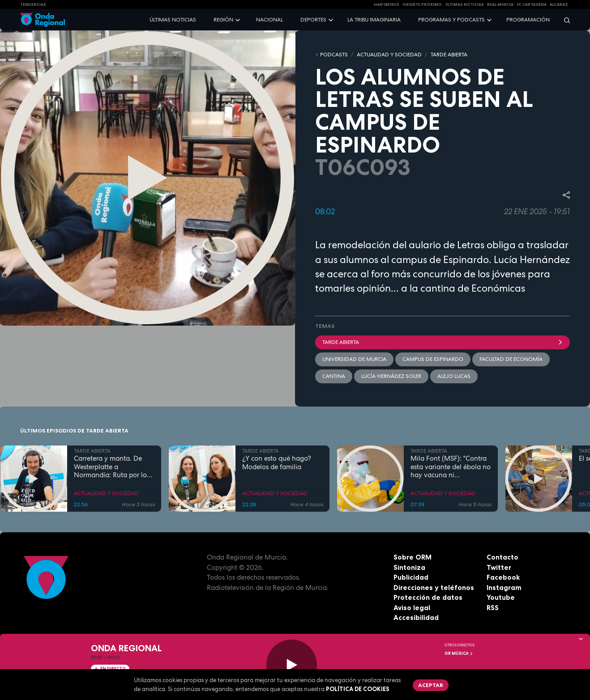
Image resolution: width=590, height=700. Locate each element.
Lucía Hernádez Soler (391, 376)
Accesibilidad (416, 617)
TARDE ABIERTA (449, 55)
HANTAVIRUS (387, 4)
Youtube (501, 597)
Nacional (269, 20)
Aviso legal (412, 608)
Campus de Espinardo (433, 359)
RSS (493, 608)
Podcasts (334, 55)
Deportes (313, 20)
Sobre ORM (413, 557)
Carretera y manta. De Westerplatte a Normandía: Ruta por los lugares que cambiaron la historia (113, 467)
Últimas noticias (173, 20)
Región (223, 20)
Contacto (502, 557)
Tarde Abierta (442, 342)
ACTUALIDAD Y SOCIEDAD (389, 55)
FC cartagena (532, 4)
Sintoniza (409, 567)
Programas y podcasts (451, 20)
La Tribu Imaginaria (374, 20)
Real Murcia (500, 4)
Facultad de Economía (511, 359)
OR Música (459, 653)
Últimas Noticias (465, 4)
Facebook (503, 577)
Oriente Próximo (422, 4)
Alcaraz (559, 4)
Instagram (504, 588)
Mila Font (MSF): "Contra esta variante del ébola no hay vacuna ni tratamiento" (451, 467)
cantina (334, 376)
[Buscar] (564, 20)
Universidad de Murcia (354, 359)
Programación (528, 20)
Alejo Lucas (454, 376)
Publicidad (411, 577)
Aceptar (431, 685)
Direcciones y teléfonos (434, 588)
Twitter (499, 567)
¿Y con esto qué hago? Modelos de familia (277, 463)
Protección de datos (428, 597)
